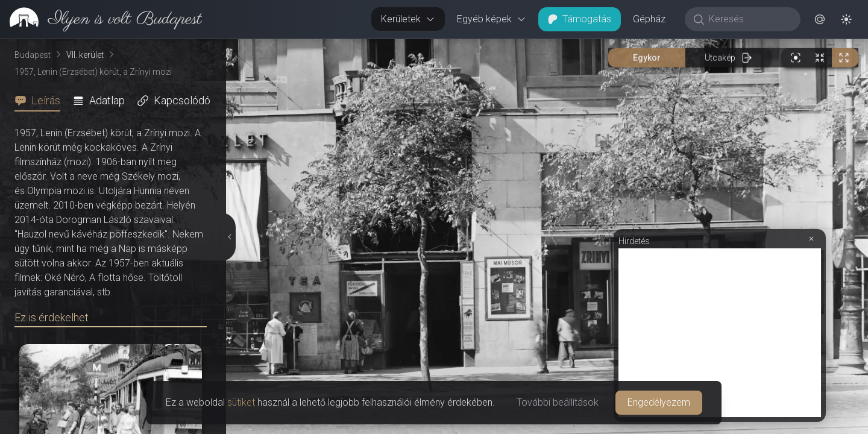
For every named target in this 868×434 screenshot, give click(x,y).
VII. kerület (85, 55)
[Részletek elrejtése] (230, 237)
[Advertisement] (720, 333)
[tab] (41, 101)
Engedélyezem (659, 402)
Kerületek (408, 19)
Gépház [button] (649, 19)
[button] (820, 19)
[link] (101, 19)
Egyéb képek (492, 19)
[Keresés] (749, 19)
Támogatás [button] (580, 19)
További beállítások (558, 402)
